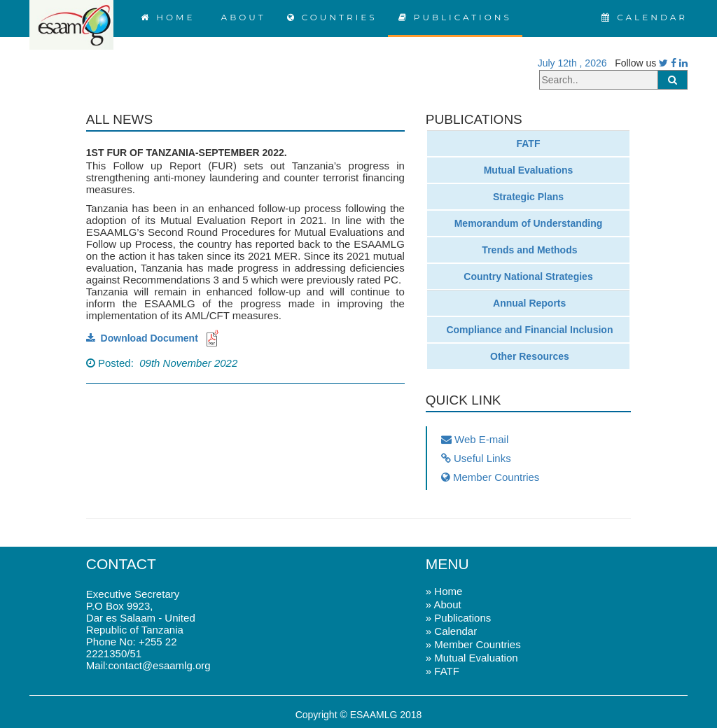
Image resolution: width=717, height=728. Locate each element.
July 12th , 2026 (570, 63)
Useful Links (476, 458)
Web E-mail (475, 439)
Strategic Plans (528, 197)
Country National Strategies (528, 276)
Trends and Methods (528, 250)
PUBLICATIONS (455, 17)
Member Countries (490, 477)
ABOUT (241, 17)
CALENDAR (645, 17)
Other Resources (528, 356)
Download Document (154, 338)
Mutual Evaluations (529, 170)
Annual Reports (529, 303)
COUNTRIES (332, 17)
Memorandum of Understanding (529, 223)
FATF (529, 143)
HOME (168, 17)
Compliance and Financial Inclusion (529, 330)
